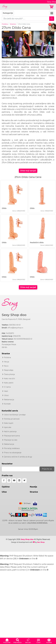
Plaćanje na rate (11, 440)
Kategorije (8, 13)
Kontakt (7, 404)
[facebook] (4, 481)
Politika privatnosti (12, 419)
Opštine (6, 487)
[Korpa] (52, 7)
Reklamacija (9, 400)
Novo (6, 366)
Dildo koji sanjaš (28, 171)
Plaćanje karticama (12, 436)
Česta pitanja (9, 374)
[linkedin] (19, 481)
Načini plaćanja (10, 432)
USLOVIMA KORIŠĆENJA (37, 523)
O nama (7, 387)
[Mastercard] (25, 503)
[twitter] (24, 481)
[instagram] (9, 481)
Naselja (33, 487)
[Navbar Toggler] (52, 13)
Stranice (13, 24)
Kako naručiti (10, 379)
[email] (22, 469)
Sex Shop (41, 542)
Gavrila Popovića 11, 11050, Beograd (16, 319)
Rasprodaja (9, 370)
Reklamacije (9, 444)
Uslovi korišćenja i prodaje (15, 415)
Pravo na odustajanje (13, 453)
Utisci (6, 395)
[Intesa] (28, 509)
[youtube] (14, 481)
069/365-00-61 (15, 325)
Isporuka (8, 427)
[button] (7, 640)
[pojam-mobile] (26, 19)
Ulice (4, 492)
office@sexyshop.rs (15, 328)
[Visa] (34, 503)
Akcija (7, 362)
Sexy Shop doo (14, 315)
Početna (5, 24)
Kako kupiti (9, 423)
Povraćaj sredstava (12, 448)
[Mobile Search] (52, 19)
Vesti (6, 391)
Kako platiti (9, 383)
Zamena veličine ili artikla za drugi (18, 457)
